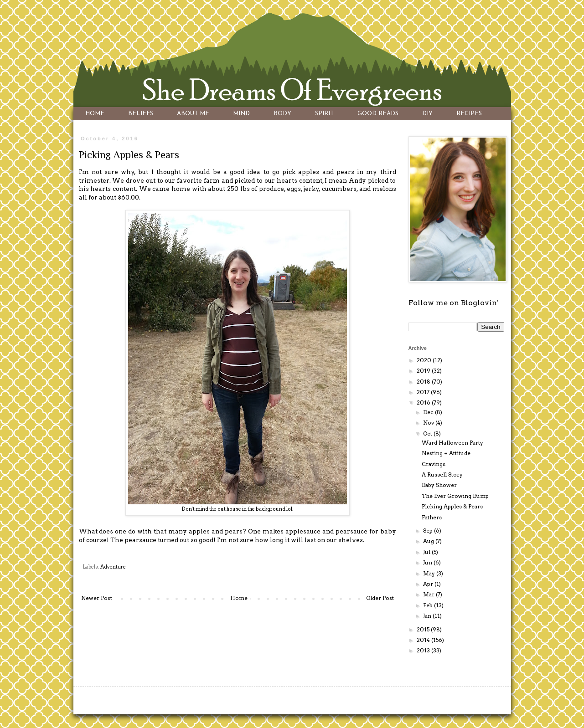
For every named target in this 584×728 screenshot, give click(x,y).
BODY (282, 114)
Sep (429, 531)
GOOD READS (378, 114)
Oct (428, 433)
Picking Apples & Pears (452, 506)
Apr (429, 584)
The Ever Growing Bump (455, 496)
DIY (427, 114)
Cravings (434, 464)
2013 (424, 650)
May (430, 573)
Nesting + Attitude (446, 453)
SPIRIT (324, 114)
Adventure (113, 567)
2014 (424, 640)
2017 (424, 392)
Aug (429, 541)
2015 (424, 629)
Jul (427, 552)
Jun (428, 562)
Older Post (380, 598)
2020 (425, 360)
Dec (429, 412)
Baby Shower (439, 485)
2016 (424, 402)
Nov (429, 423)
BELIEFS (141, 114)
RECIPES (469, 114)
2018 (424, 382)
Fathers (432, 517)
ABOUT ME (193, 114)
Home (239, 598)
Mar (429, 594)
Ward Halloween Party (452, 443)
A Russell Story (442, 474)
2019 (424, 371)
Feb (429, 605)
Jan (428, 616)
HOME (95, 114)
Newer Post (97, 598)
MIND (241, 114)
